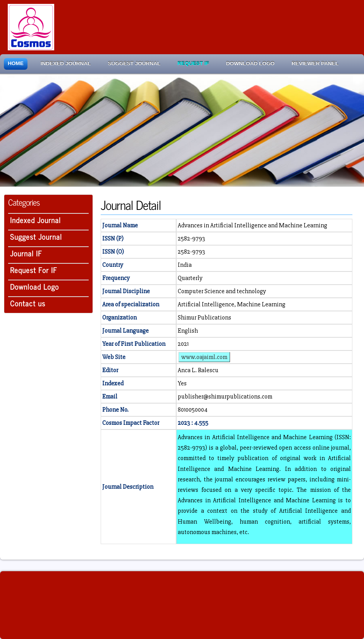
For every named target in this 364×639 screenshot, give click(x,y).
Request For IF (34, 270)
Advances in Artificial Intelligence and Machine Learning (252, 225)
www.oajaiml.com (204, 357)
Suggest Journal (134, 63)
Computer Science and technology (222, 291)
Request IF (193, 63)
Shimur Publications (204, 318)
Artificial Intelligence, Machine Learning (232, 304)
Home (16, 63)
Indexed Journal (66, 63)
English (188, 331)
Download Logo (250, 63)
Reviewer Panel (315, 63)
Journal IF (26, 253)
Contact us (28, 303)
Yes (182, 383)
